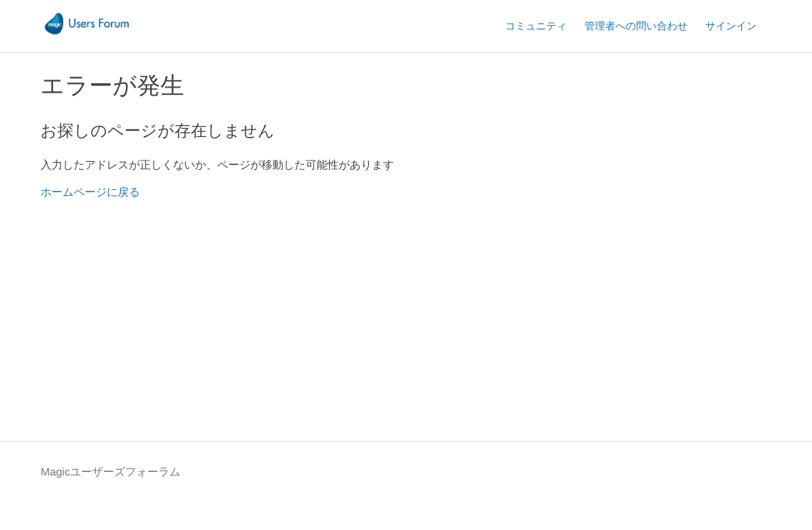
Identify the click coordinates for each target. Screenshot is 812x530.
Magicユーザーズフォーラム (110, 471)
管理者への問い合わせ (636, 26)
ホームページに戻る (90, 192)
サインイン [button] (731, 26)
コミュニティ (536, 26)
